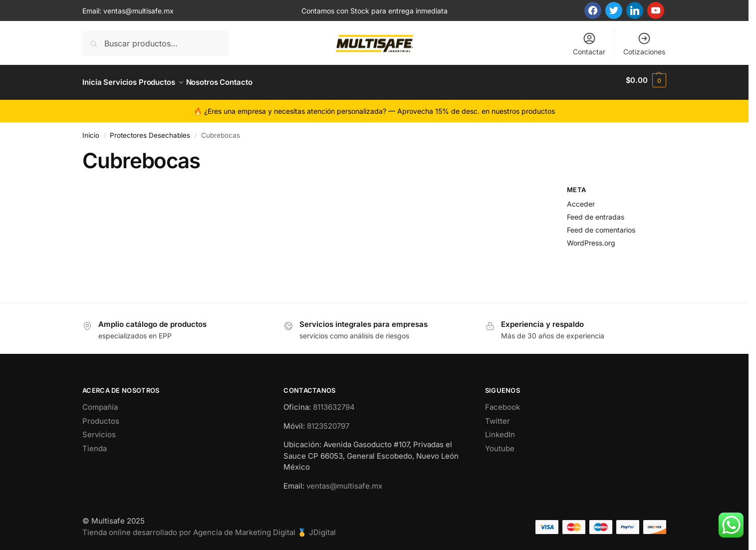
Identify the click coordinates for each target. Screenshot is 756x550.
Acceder (581, 200)
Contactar (589, 44)
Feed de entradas (596, 212)
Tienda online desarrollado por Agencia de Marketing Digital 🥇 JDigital (209, 528)
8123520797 (328, 421)
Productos (101, 416)
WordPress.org (591, 238)
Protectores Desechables (150, 131)
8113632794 (334, 403)
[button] (646, 80)
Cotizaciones (644, 44)
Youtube (500, 444)
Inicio (91, 131)
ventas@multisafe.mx (138, 11)
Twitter (498, 416)
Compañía (100, 403)
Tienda (95, 444)
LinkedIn (500, 430)
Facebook (503, 403)
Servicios (99, 430)
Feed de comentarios (601, 225)
